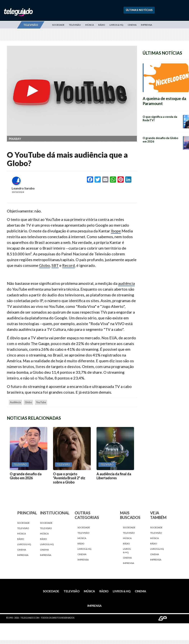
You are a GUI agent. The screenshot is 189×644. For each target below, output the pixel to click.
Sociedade (58, 25)
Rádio (102, 25)
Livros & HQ (116, 25)
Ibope (116, 231)
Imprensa (146, 25)
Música (90, 25)
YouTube (41, 402)
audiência (126, 283)
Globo (45, 265)
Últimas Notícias (139, 10)
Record (69, 265)
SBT (55, 265)
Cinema (132, 25)
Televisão (75, 25)
